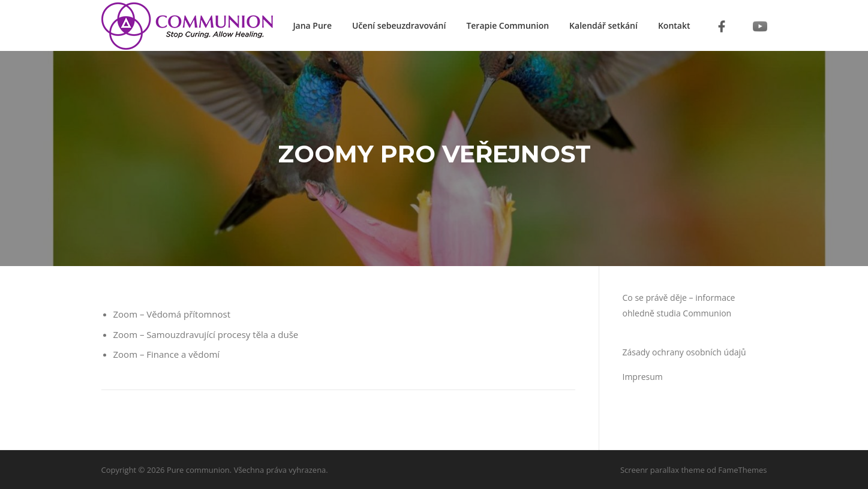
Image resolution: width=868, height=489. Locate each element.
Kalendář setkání (603, 25)
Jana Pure (312, 25)
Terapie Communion (507, 25)
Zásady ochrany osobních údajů (684, 352)
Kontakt (674, 25)
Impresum (643, 377)
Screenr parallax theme (663, 470)
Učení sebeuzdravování (399, 25)
